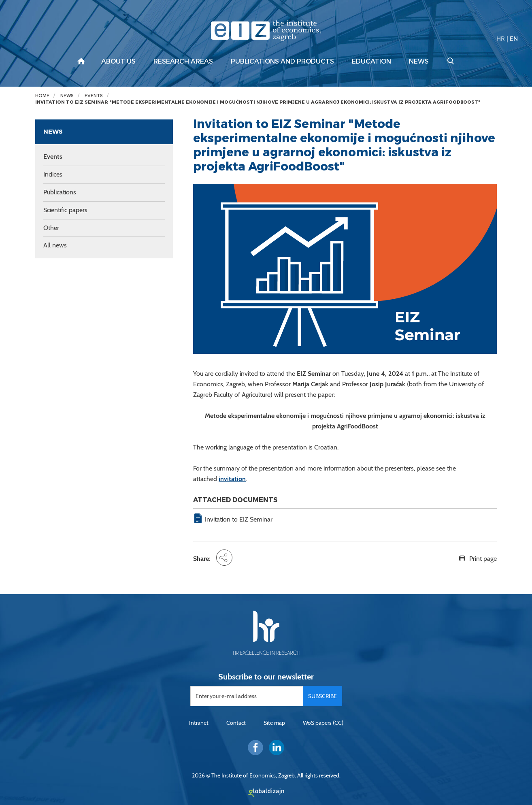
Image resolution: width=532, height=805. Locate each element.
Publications (60, 192)
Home (42, 96)
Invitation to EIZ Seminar (239, 519)
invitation (232, 479)
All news (55, 245)
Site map (274, 723)
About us (118, 62)
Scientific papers (65, 210)
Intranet (199, 723)
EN (514, 39)
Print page (483, 559)
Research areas (183, 62)
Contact (236, 723)
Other (51, 228)
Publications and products (282, 62)
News (419, 62)
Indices (53, 174)
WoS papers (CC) (323, 723)
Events (94, 96)
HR (501, 39)
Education (371, 62)
